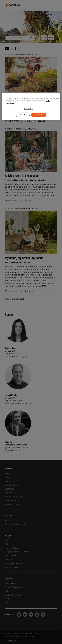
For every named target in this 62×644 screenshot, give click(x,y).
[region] (31, 107)
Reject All (23, 115)
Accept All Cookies (39, 115)
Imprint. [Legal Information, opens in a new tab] (13, 103)
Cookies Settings (28, 109)
